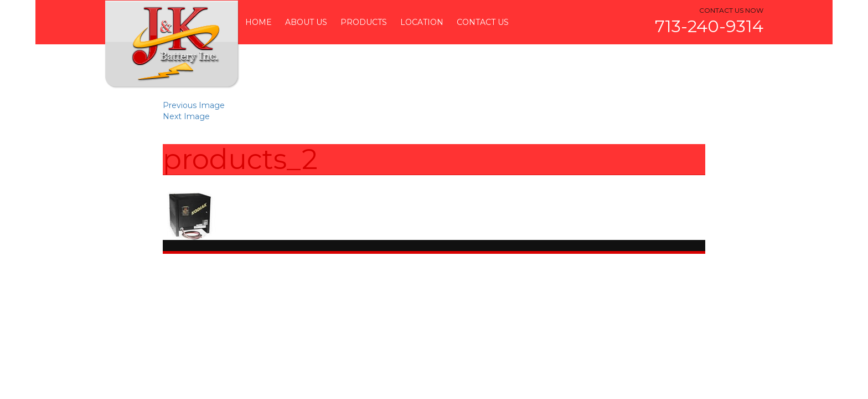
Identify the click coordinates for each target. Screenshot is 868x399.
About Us (306, 22)
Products (364, 22)
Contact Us (483, 22)
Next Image (186, 116)
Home (259, 22)
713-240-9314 (709, 26)
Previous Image (194, 105)
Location (422, 22)
